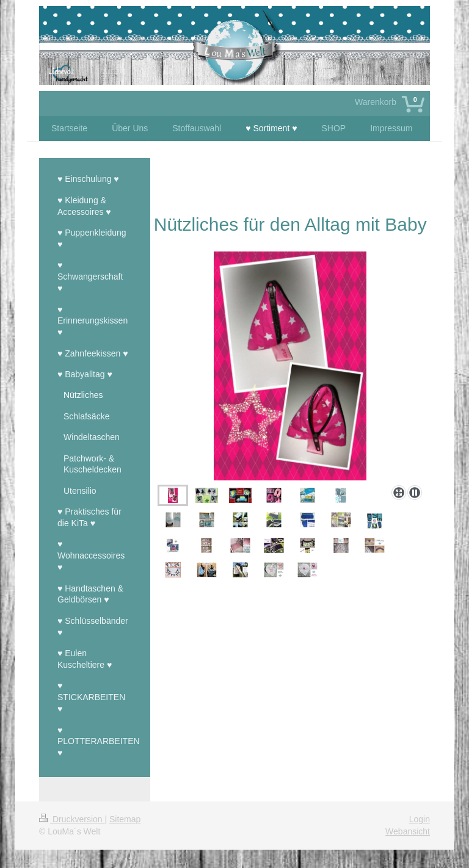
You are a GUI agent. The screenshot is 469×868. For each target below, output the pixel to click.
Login (420, 819)
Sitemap (125, 819)
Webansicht (408, 831)
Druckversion (72, 819)
